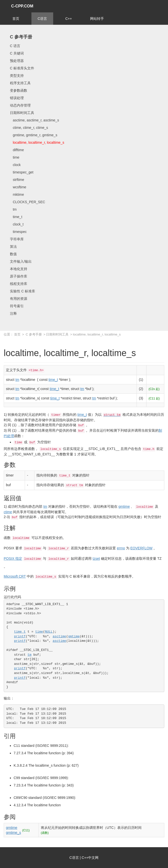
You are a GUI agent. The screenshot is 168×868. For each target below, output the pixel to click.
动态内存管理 (20, 105)
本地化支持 (19, 269)
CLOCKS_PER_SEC (27, 202)
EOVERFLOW (141, 548)
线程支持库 (19, 284)
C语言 (42, 19)
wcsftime (18, 187)
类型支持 (17, 76)
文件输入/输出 (21, 261)
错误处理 (17, 98)
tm (13, 209)
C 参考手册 (21, 37)
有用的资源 (19, 299)
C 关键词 (17, 53)
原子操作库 (19, 276)
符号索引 (17, 306)
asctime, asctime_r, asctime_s (34, 120)
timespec (18, 232)
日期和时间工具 (22, 113)
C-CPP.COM (22, 6)
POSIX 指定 (13, 559)
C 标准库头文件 (22, 68)
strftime (17, 180)
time (15, 157)
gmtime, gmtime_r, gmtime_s (34, 135)
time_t (16, 217)
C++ (69, 19)
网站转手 (97, 19)
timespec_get (22, 172)
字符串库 (17, 239)
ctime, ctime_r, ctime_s (29, 128)
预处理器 (17, 61)
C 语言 (15, 46)
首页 (16, 19)
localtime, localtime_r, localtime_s (37, 142)
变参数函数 (19, 90)
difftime (17, 150)
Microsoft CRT (15, 576)
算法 (13, 247)
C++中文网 (90, 858)
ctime (8, 512)
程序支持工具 (20, 83)
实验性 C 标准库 (23, 291)
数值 (13, 254)
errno (121, 548)
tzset (96, 559)
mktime (17, 195)
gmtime (124, 506)
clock (15, 165)
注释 (13, 313)
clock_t (17, 224)
